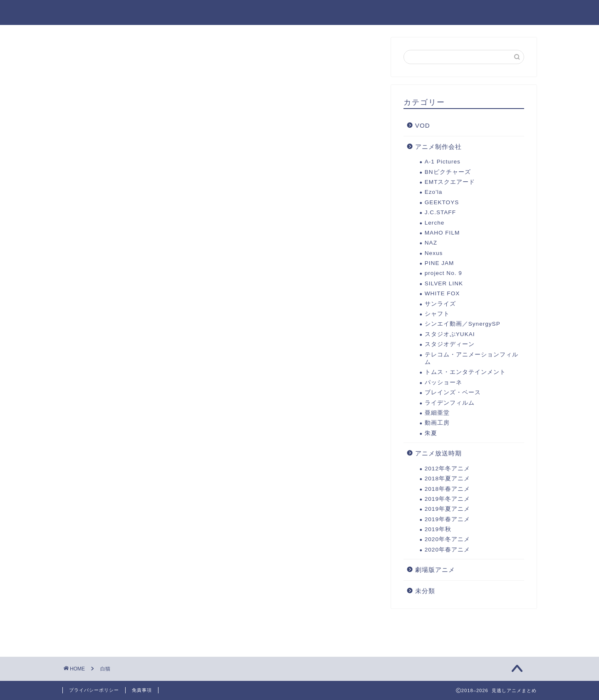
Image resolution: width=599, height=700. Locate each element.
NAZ (431, 243)
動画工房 (437, 423)
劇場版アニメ (248, 13)
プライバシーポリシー (94, 690)
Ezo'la (434, 192)
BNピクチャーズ (448, 172)
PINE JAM (439, 263)
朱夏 (431, 433)
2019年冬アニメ (506, 13)
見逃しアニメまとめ (106, 12)
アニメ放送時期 (438, 453)
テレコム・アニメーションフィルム (472, 358)
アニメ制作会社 (438, 147)
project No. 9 (443, 273)
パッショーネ (443, 382)
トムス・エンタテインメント (465, 372)
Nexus (434, 253)
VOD (423, 125)
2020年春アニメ (447, 550)
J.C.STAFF (440, 212)
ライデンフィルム (450, 403)
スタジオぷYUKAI (450, 334)
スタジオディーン (450, 344)
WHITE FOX (442, 293)
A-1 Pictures (443, 162)
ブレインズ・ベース (453, 392)
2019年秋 (375, 13)
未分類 (425, 591)
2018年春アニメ (447, 489)
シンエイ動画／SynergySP (463, 324)
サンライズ (440, 304)
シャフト (437, 314)
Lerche (435, 223)
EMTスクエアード (450, 182)
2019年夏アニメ (435, 13)
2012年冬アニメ (447, 469)
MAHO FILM (442, 233)
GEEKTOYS (442, 202)
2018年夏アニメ (447, 479)
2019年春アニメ (447, 519)
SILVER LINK (444, 283)
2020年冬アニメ (314, 13)
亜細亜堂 (437, 413)
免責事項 (142, 690)
